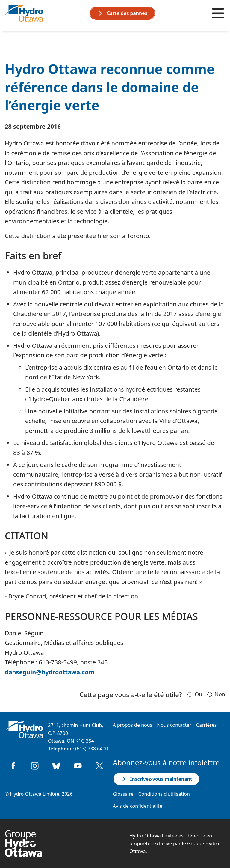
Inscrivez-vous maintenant (156, 779)
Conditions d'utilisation (164, 794)
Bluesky (56, 766)
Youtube (78, 766)
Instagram (35, 766)
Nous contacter (174, 725)
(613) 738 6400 (91, 749)
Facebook (13, 766)
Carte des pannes (122, 13)
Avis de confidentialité (138, 806)
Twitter (99, 766)
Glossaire (123, 794)
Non (220, 694)
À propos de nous (133, 725)
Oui (199, 694)
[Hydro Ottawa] (24, 13)
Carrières (206, 725)
